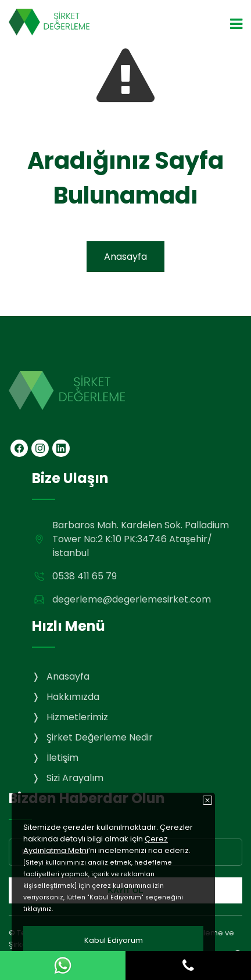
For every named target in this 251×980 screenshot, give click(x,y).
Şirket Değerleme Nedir (100, 737)
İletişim (62, 758)
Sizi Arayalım (75, 778)
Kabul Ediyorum (114, 940)
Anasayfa (125, 257)
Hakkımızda (73, 697)
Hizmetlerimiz (77, 717)
